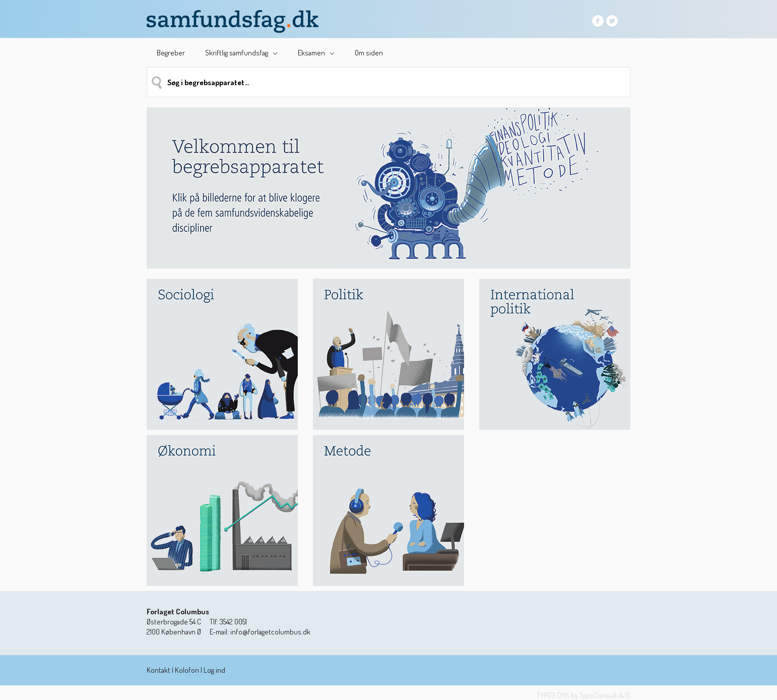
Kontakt (158, 670)
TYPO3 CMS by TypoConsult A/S (584, 695)
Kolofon (187, 670)
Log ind (214, 670)
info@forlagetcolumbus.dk (270, 632)
